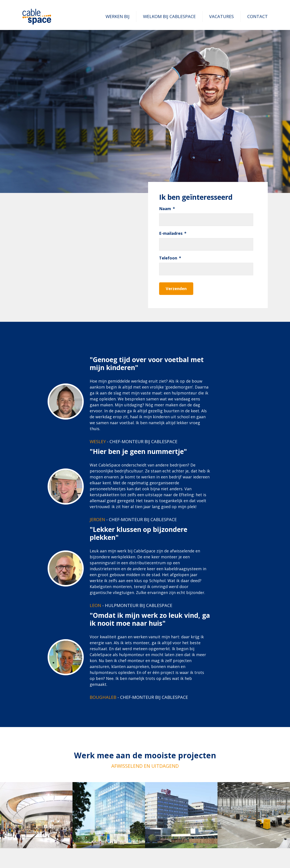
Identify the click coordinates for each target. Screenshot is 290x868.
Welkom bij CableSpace (169, 16)
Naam (167, 209)
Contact (257, 16)
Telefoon (170, 258)
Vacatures (221, 16)
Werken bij (118, 16)
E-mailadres (173, 233)
